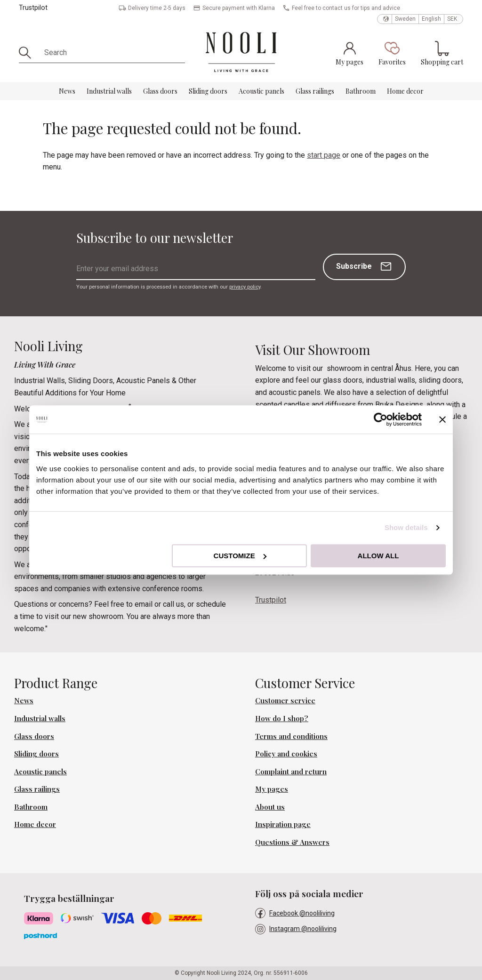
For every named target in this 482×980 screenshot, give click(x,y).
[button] (392, 53)
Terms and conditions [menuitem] (291, 736)
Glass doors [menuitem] (160, 91)
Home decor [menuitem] (405, 91)
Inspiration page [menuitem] (283, 824)
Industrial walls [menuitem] (109, 91)
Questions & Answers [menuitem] (292, 842)
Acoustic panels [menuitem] (261, 91)
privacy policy (245, 287)
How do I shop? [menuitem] (282, 718)
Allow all (378, 556)
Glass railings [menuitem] (315, 91)
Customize (240, 556)
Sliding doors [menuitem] (208, 91)
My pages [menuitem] (272, 789)
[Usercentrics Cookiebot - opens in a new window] (381, 419)
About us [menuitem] (270, 807)
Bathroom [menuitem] (361, 91)
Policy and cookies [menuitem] (286, 754)
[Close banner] (442, 419)
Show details (406, 527)
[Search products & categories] (111, 53)
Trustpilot (33, 8)
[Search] (28, 53)
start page (324, 155)
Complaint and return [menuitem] (291, 771)
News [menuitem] (67, 91)
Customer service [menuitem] (285, 700)
